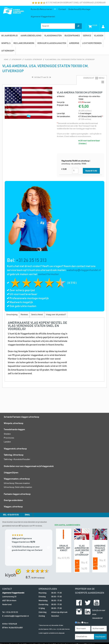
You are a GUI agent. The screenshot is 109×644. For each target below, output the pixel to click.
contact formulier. (49, 274)
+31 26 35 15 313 (31, 261)
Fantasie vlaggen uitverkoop (17, 494)
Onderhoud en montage (79, 9)
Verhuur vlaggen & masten (52, 43)
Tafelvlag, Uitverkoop (14, 455)
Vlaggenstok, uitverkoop (15, 449)
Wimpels (6, 43)
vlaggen (99, 36)
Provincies (9, 438)
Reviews (24, 315)
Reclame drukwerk (24, 43)
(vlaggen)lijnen (11, 473)
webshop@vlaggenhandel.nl (84, 270)
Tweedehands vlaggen (14, 430)
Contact (62, 9)
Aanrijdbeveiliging (31, 36)
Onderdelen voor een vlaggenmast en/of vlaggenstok (29, 466)
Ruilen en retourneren (43, 10)
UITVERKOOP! (8, 51)
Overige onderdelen (13, 500)
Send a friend (37, 315)
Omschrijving (12, 315)
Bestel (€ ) (91, 171)
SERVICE (87, 36)
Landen (7, 442)
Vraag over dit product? (56, 315)
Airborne (74, 43)
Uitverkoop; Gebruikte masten (18, 487)
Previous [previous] (9, 548)
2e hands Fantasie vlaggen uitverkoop (21, 417)
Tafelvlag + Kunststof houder (17, 459)
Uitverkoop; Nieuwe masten (17, 483)
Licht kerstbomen (92, 43)
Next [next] (49, 548)
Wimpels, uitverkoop (14, 423)
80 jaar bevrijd (10, 36)
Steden (7, 434)
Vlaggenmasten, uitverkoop (17, 479)
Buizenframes (72, 36)
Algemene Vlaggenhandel (43, 17)
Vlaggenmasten (53, 36)
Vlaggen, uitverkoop (13, 507)
